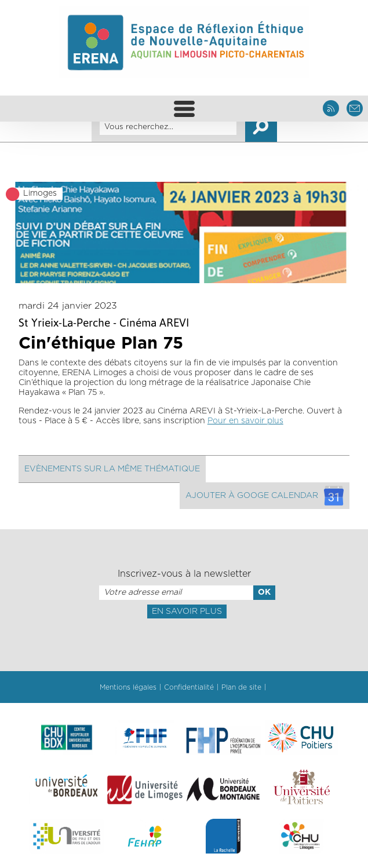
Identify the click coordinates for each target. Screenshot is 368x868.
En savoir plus (187, 611)
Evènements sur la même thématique (112, 469)
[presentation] (184, 644)
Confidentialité (189, 687)
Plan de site (241, 687)
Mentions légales (128, 687)
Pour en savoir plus (245, 421)
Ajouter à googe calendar (265, 496)
